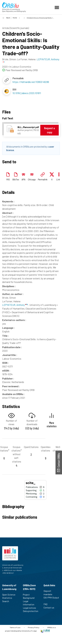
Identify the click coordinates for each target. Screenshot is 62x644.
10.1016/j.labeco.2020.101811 (27, 93)
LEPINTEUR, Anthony (15, 305)
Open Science (10, 595)
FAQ (47, 604)
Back (8, 18)
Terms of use (15, 627)
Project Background (30, 596)
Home (15, 18)
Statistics (8, 598)
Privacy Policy (34, 627)
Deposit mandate (49, 593)
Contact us (50, 608)
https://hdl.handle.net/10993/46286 (31, 82)
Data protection (31, 613)
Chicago (32, 179)
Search (7, 601)
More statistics (52, 424)
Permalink (43, 179)
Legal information (30, 603)
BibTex (16, 179)
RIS (8, 179)
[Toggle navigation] (57, 7)
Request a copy (49, 130)
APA (23, 179)
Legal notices (31, 608)
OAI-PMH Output (51, 599)
